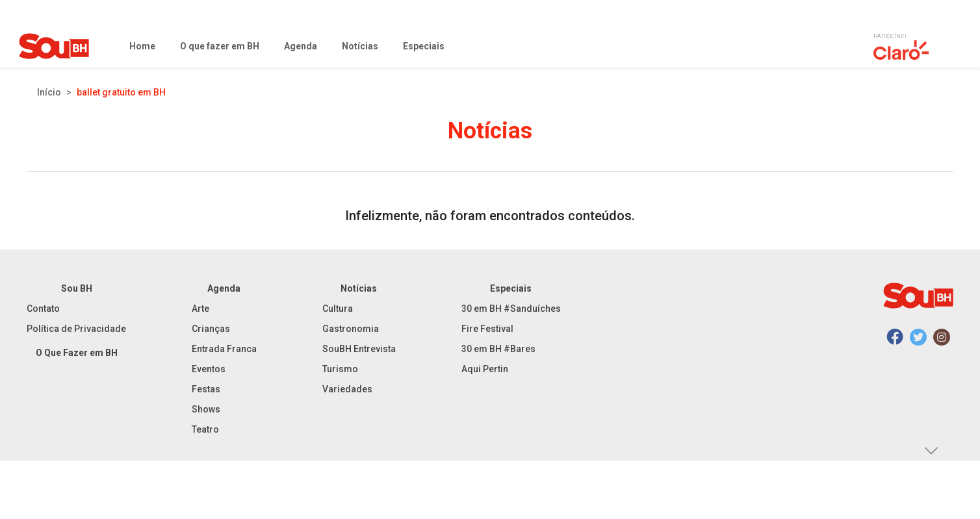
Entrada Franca (224, 349)
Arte (200, 309)
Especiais (511, 288)
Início (49, 92)
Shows (206, 409)
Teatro (205, 429)
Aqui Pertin (485, 369)
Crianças (211, 329)
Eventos (209, 369)
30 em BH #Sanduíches (511, 309)
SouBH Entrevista (359, 349)
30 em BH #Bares (498, 349)
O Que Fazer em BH (77, 353)
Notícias (359, 288)
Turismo (340, 369)
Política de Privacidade (76, 329)
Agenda (224, 288)
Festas (206, 389)
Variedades (347, 389)
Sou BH (77, 288)
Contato (43, 309)
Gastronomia (351, 329)
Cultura (338, 309)
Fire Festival (487, 329)
